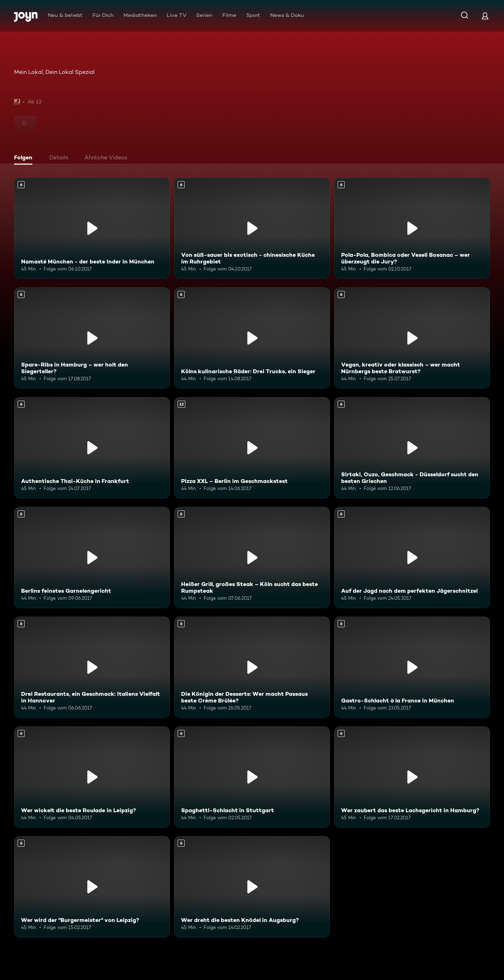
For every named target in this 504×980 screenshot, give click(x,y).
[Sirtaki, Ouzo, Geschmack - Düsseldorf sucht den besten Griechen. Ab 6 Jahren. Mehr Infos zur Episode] (412, 448)
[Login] (485, 16)
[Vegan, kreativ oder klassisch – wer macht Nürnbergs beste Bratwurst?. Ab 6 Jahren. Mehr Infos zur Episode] (412, 338)
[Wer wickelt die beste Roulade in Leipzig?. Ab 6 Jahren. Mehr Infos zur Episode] (92, 777)
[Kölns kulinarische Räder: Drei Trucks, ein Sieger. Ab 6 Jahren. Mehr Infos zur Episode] (252, 338)
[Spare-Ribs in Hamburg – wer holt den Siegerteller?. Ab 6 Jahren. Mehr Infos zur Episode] (92, 338)
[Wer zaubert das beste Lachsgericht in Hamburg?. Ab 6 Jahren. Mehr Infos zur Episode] (412, 777)
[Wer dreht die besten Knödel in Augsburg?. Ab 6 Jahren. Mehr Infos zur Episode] (252, 887)
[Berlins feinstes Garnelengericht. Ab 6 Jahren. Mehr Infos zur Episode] (92, 558)
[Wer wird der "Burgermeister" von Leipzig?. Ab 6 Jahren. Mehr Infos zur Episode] (92, 887)
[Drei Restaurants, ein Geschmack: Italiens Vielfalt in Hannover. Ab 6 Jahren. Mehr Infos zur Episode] (92, 667)
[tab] (25, 158)
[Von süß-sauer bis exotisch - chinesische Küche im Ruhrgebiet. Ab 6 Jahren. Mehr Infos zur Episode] (252, 228)
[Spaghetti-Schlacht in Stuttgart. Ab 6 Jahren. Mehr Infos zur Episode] (252, 777)
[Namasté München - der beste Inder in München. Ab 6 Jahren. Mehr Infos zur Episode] (92, 228)
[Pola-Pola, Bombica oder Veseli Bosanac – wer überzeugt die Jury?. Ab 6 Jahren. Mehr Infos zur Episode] (412, 228)
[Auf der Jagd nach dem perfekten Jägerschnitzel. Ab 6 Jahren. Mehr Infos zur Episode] (412, 558)
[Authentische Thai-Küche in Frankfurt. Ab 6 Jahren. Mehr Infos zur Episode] (92, 448)
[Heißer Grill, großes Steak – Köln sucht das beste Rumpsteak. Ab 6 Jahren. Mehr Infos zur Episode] (252, 558)
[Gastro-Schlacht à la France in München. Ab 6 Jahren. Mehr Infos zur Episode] (412, 667)
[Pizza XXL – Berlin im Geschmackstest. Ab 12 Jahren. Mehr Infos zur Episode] (252, 448)
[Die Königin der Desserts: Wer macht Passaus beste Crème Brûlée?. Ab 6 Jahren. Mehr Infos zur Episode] (252, 667)
